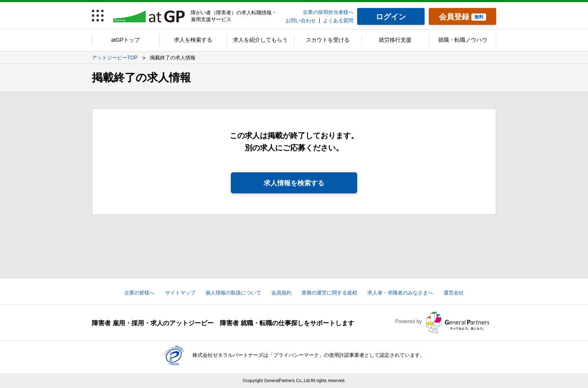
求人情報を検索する (294, 183)
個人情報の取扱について (233, 293)
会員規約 (281, 293)
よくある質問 (338, 21)
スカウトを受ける (328, 40)
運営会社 (454, 293)
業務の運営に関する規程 (329, 293)
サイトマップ (180, 293)
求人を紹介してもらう (260, 40)
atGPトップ (126, 40)
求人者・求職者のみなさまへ (400, 293)
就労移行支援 (395, 40)
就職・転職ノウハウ (463, 40)
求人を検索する (193, 40)
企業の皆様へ (139, 293)
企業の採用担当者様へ (328, 12)
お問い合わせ (301, 21)
